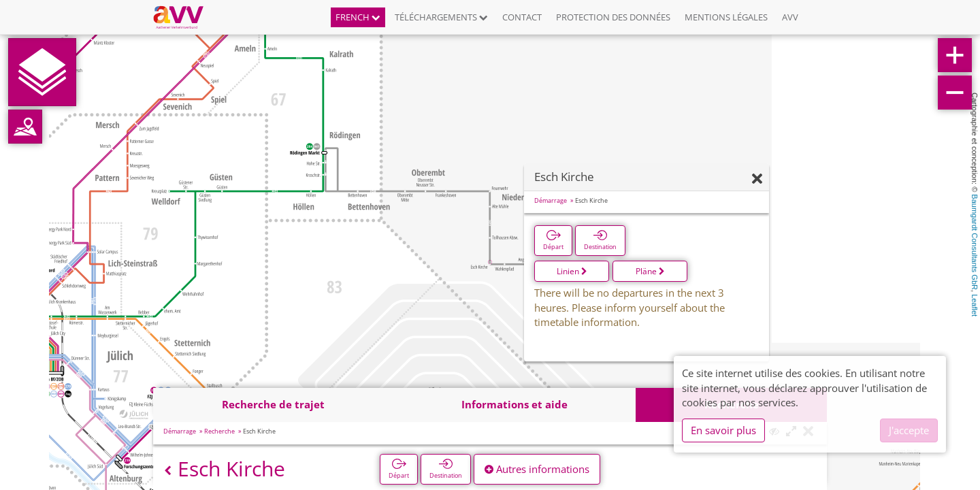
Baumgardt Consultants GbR (975, 242)
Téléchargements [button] (441, 17)
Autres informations (537, 469)
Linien (572, 271)
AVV (790, 17)
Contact (522, 17)
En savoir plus (723, 430)
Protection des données (613, 17)
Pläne (650, 271)
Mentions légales (726, 17)
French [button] (358, 17)
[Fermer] (757, 179)
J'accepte (909, 430)
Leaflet (975, 305)
